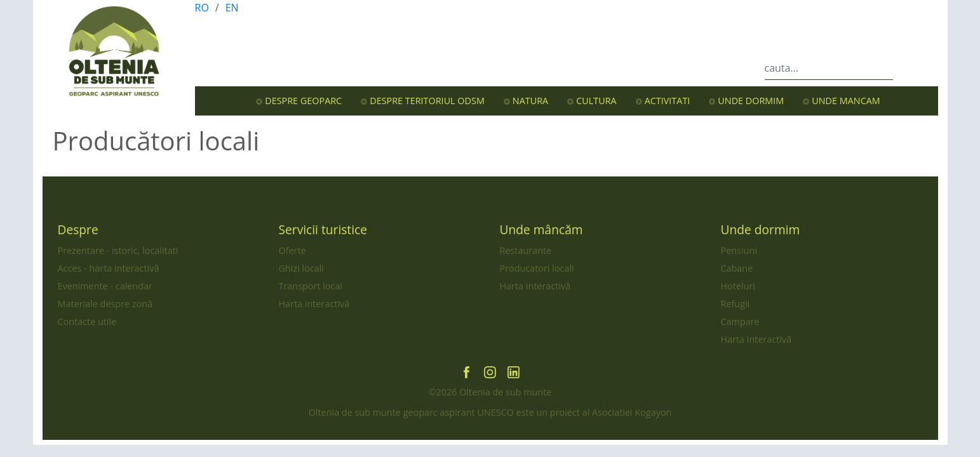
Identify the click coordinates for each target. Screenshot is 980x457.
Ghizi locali (301, 268)
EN (232, 8)
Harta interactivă (314, 304)
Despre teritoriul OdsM (427, 101)
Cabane (737, 268)
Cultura (596, 101)
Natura (530, 101)
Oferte (292, 250)
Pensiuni (739, 250)
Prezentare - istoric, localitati (118, 250)
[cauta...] (829, 68)
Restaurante (526, 250)
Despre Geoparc (303, 101)
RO (202, 8)
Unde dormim (751, 101)
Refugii (735, 304)
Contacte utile (87, 321)
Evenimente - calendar (105, 286)
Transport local (311, 286)
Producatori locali (537, 268)
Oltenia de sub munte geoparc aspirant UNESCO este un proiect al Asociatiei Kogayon (490, 412)
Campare (740, 321)
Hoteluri (738, 286)
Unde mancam (846, 101)
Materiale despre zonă (105, 304)
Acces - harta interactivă (109, 268)
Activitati (668, 101)
